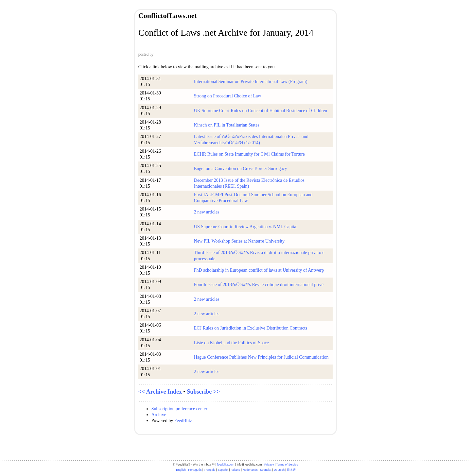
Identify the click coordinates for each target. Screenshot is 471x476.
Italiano (235, 470)
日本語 (291, 470)
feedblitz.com (226, 465)
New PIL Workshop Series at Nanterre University (239, 241)
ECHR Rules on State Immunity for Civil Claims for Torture (249, 154)
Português (195, 470)
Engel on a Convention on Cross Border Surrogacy (241, 169)
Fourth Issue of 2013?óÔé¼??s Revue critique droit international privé (259, 285)
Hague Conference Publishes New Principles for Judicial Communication (261, 357)
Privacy (269, 465)
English (181, 470)
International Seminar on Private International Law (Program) (251, 82)
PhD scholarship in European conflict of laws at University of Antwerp (259, 270)
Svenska (266, 470)
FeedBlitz (183, 421)
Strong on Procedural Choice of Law (228, 96)
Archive (159, 415)
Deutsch (279, 470)
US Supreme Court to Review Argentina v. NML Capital (246, 227)
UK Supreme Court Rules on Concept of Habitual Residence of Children (261, 111)
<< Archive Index (160, 392)
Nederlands (250, 470)
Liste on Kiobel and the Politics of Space (231, 343)
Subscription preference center (179, 409)
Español (223, 470)
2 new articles (207, 212)
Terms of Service (287, 465)
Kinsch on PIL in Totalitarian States (227, 125)
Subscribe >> (203, 392)
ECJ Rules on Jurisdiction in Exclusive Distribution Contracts (251, 328)
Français (210, 470)
